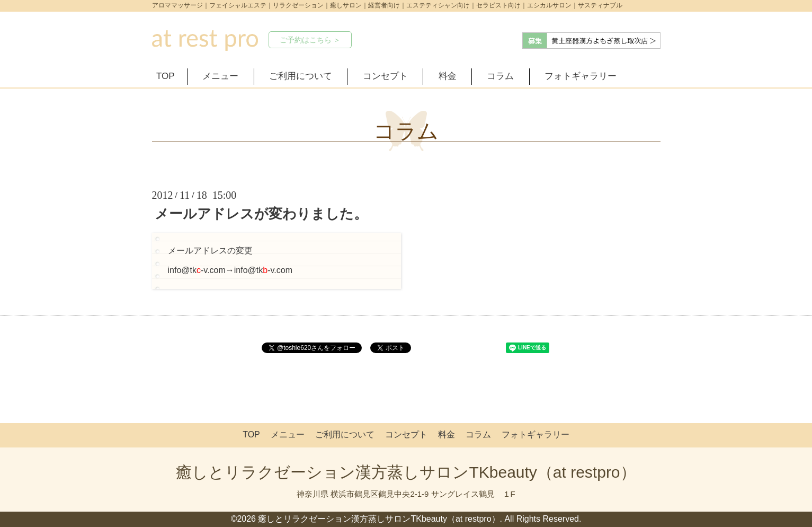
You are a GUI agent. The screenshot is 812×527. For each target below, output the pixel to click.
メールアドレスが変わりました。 (261, 214)
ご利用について (301, 76)
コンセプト (385, 76)
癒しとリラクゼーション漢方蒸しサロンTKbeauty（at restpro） (406, 472)
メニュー (220, 76)
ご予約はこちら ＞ (310, 40)
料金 (448, 76)
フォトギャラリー (581, 76)
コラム (500, 76)
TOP (166, 76)
